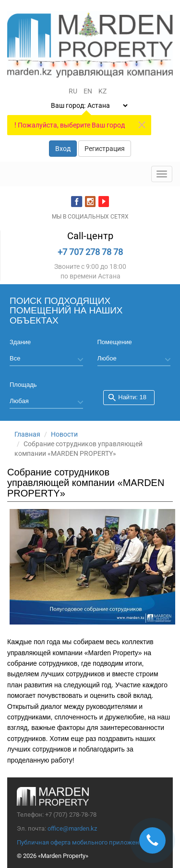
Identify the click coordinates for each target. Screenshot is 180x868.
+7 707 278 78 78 (90, 252)
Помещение (115, 342)
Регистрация (105, 149)
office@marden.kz (72, 828)
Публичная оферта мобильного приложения (82, 842)
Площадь (23, 385)
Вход (63, 149)
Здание (20, 342)
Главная (27, 434)
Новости (64, 434)
